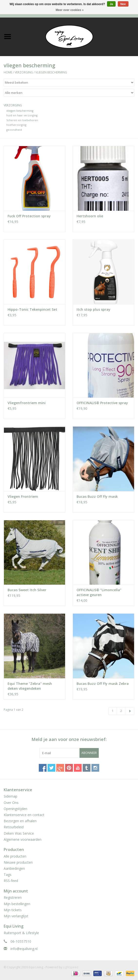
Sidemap (10, 796)
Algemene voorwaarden (23, 839)
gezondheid (14, 130)
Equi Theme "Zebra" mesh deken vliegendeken (30, 686)
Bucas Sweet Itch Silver (27, 590)
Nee (123, 4)
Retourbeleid (14, 827)
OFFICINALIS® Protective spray (102, 403)
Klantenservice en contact (24, 815)
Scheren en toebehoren (22, 120)
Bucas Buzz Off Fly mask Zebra (103, 684)
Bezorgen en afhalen (20, 821)
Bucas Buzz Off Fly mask (97, 496)
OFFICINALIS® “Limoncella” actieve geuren (99, 592)
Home (8, 72)
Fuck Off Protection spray (29, 216)
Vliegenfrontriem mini (27, 403)
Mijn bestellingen (17, 904)
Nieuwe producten (18, 862)
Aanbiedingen (14, 868)
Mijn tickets (13, 910)
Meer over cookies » (70, 10)
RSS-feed (11, 881)
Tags (8, 875)
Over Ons (11, 803)
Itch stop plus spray (94, 309)
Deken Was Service (19, 833)
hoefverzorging (16, 125)
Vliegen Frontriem (23, 496)
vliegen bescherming (51, 72)
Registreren (13, 897)
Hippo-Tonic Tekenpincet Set (32, 309)
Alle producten (15, 856)
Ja (111, 4)
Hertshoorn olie (90, 216)
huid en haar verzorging (22, 115)
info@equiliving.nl (24, 949)
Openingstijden (15, 809)
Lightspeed (71, 967)
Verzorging (24, 72)
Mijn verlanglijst (16, 916)
